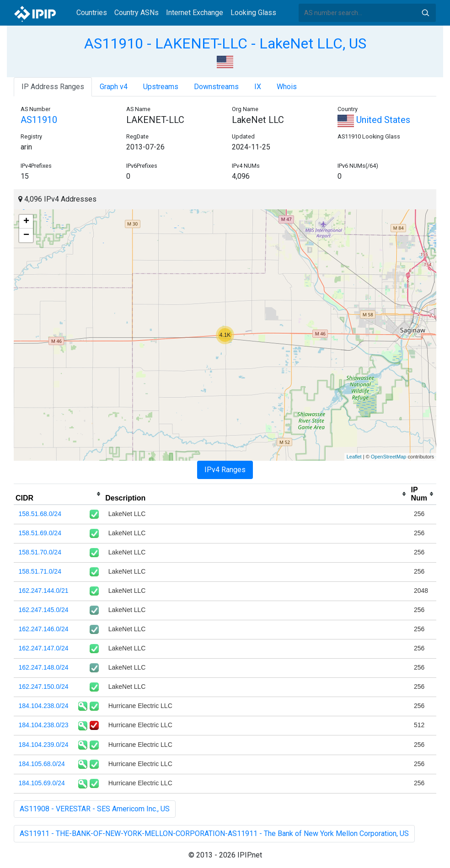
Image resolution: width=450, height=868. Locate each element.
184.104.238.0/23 (44, 725)
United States (374, 120)
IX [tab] (258, 87)
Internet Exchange (195, 13)
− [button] (26, 235)
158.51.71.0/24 (40, 571)
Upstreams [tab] (161, 87)
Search (425, 13)
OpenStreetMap (389, 457)
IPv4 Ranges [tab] (225, 470)
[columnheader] (59, 494)
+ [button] (26, 222)
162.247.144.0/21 (44, 591)
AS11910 (39, 120)
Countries (92, 13)
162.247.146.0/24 (44, 629)
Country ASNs (137, 13)
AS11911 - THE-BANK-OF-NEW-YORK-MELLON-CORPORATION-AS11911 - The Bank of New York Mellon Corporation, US (214, 833)
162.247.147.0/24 (44, 648)
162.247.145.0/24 (44, 610)
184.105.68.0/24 (42, 764)
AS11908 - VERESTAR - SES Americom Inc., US (95, 809)
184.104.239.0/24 (44, 745)
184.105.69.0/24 (42, 783)
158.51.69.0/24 (40, 533)
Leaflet (354, 457)
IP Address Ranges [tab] (53, 87)
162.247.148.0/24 (44, 667)
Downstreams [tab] (216, 87)
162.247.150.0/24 (44, 687)
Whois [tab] (287, 87)
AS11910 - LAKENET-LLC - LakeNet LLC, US (225, 43)
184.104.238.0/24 (44, 706)
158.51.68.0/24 (40, 514)
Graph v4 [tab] (114, 87)
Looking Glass (253, 13)
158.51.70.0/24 (40, 552)
